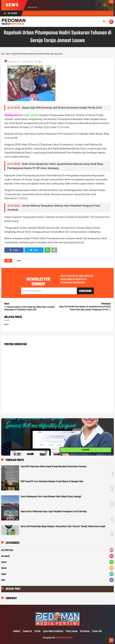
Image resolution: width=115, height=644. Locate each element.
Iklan (3, 580)
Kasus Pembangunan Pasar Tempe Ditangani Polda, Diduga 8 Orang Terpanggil (51, 497)
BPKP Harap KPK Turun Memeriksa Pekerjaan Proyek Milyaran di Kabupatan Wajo (52, 482)
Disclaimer (85, 631)
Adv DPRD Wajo (7, 550)
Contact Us (27, 631)
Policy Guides (72, 631)
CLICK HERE (86, 450)
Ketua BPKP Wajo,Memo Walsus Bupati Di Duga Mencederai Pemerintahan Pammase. (54, 467)
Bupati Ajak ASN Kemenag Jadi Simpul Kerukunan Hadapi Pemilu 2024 (62, 108)
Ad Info (37, 631)
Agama (19, 261)
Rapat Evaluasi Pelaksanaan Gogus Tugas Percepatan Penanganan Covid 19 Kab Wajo (54, 512)
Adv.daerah (5, 556)
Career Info (97, 631)
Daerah (4, 568)
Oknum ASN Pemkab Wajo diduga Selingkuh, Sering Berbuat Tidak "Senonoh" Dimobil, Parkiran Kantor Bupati (63, 527)
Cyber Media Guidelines (53, 631)
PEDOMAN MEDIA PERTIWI (64, 638)
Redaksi (17, 631)
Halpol (4, 574)
